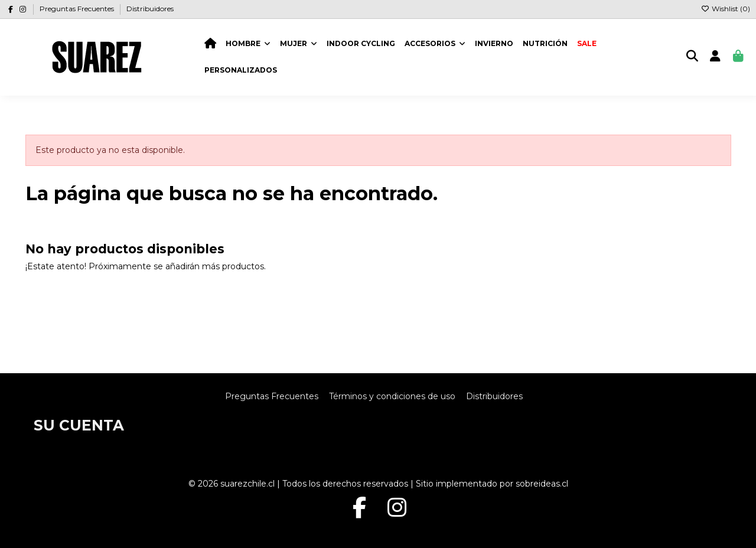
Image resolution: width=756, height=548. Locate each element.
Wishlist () (726, 9)
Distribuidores (150, 9)
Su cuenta (79, 425)
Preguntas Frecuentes (78, 9)
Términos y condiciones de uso (392, 396)
